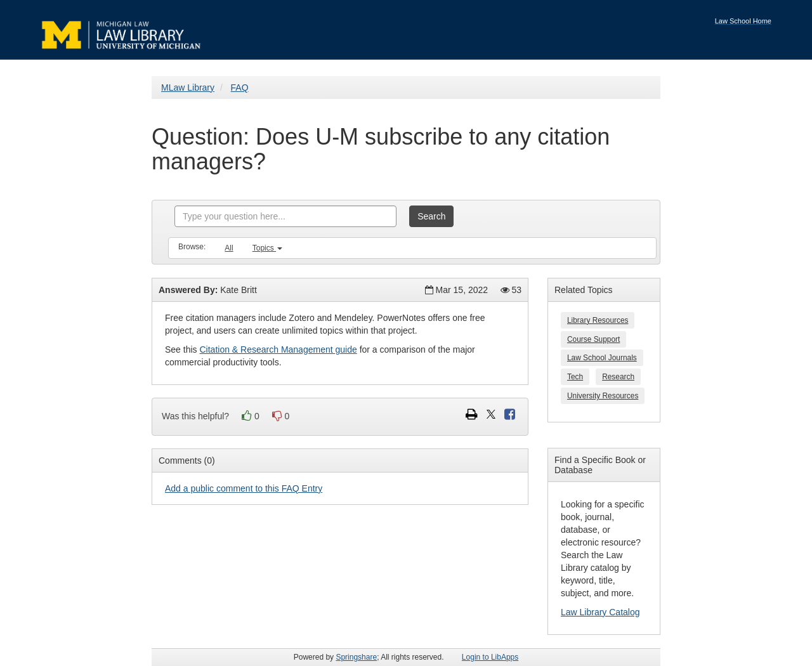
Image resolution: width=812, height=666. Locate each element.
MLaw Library (188, 88)
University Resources (603, 396)
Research (618, 377)
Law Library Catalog (600, 612)
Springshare (356, 657)
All (229, 248)
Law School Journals (602, 358)
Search (431, 216)
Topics (267, 248)
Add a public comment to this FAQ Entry (244, 488)
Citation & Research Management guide (278, 349)
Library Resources (598, 320)
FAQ (240, 88)
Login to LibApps (490, 657)
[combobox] (285, 216)
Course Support (593, 339)
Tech (575, 377)
